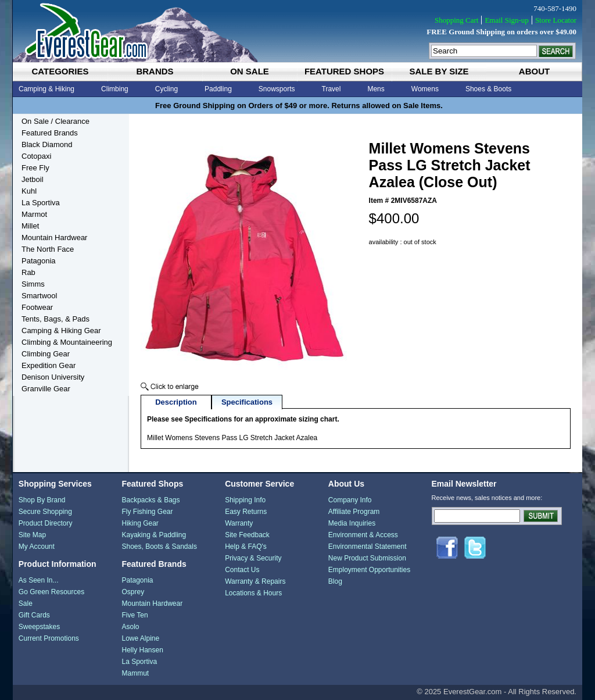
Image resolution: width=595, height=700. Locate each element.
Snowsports (277, 89)
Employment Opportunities (369, 570)
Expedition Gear (49, 365)
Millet (30, 226)
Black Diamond (47, 144)
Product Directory (46, 523)
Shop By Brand (42, 500)
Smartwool (39, 296)
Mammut (135, 673)
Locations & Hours (253, 593)
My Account (37, 547)
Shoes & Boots (488, 89)
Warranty (239, 523)
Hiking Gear (140, 523)
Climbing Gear (46, 354)
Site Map (32, 535)
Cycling (166, 89)
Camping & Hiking (46, 89)
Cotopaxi (36, 156)
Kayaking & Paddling (154, 535)
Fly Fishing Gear (147, 512)
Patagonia (39, 261)
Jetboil (33, 179)
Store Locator (556, 20)
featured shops (344, 71)
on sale (250, 71)
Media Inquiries (352, 523)
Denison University (53, 377)
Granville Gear (46, 389)
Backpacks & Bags (150, 500)
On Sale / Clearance (55, 121)
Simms (33, 284)
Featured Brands (50, 133)
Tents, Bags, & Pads (55, 319)
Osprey (133, 592)
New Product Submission (367, 558)
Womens (425, 89)
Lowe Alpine (140, 638)
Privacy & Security (253, 558)
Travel (331, 89)
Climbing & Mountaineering (67, 342)
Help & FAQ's (246, 547)
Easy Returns (246, 512)
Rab (28, 272)
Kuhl (29, 191)
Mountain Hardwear (54, 237)
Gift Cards (34, 615)
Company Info (350, 500)
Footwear (37, 307)
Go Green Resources (51, 592)
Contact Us (242, 570)
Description (176, 402)
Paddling (218, 89)
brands (155, 71)
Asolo (130, 627)
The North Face (48, 249)
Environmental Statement (368, 547)
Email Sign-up (506, 20)
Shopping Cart (456, 20)
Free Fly (35, 168)
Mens (376, 89)
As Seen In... (39, 580)
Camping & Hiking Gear (61, 331)
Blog (335, 581)
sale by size (439, 71)
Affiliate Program (354, 512)
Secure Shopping (45, 512)
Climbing (115, 89)
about (534, 71)
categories (60, 71)
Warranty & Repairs (255, 581)
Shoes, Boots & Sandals (159, 547)
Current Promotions (49, 638)
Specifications (247, 402)
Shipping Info (245, 500)
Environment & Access (363, 535)
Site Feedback (247, 535)
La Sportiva (41, 203)
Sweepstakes (39, 627)
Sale (26, 603)
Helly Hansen (142, 650)
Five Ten (135, 615)
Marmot (34, 214)
